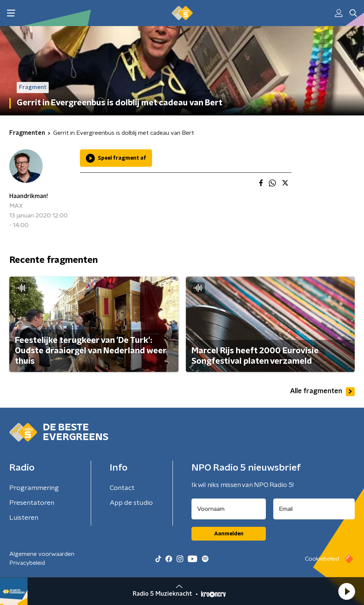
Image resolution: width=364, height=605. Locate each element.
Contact (122, 488)
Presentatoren (32, 503)
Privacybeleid (27, 563)
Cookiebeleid (322, 559)
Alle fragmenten (322, 392)
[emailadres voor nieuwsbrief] (314, 509)
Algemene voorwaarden (42, 554)
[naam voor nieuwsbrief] (229, 509)
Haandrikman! (29, 196)
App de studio (131, 503)
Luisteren (24, 518)
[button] (347, 591)
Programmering (34, 488)
